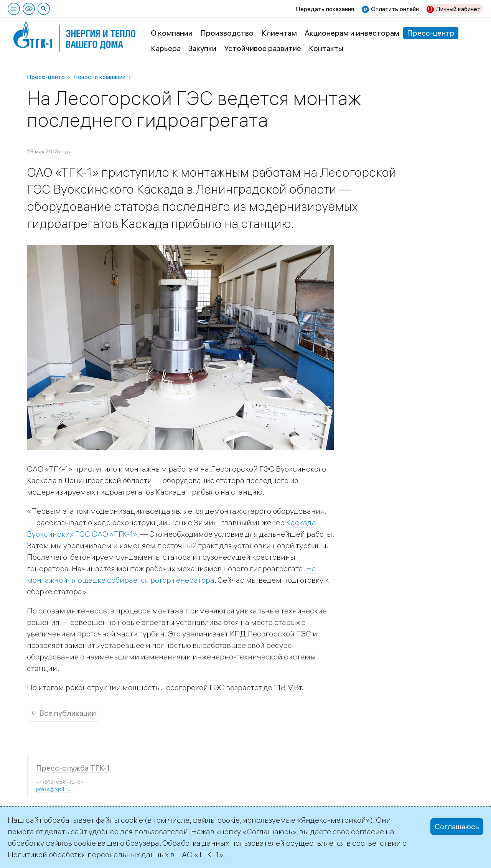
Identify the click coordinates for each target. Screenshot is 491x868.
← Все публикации (63, 713)
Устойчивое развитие (263, 48)
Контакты (326, 48)
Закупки (202, 48)
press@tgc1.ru (53, 789)
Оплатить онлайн (395, 9)
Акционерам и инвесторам (352, 33)
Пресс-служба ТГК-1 (73, 768)
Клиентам (279, 33)
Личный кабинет (458, 9)
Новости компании (99, 77)
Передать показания (325, 9)
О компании (172, 33)
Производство (227, 33)
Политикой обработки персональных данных (88, 854)
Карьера (166, 48)
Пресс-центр (431, 33)
